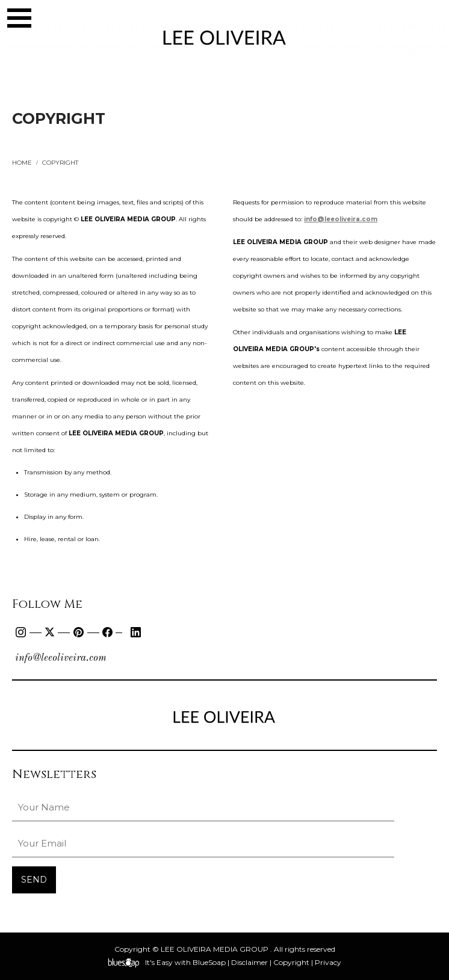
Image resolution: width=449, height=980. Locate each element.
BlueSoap (209, 962)
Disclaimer (249, 962)
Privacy (328, 962)
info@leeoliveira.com (61, 658)
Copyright (291, 962)
